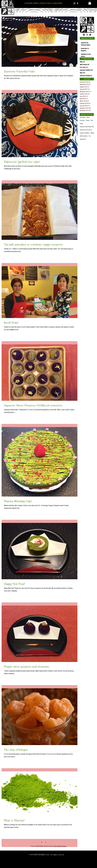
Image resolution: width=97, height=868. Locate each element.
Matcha (92, 133)
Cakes (88, 117)
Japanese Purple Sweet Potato (87, 127)
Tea (90, 136)
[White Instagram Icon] (74, 3)
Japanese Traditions (85, 133)
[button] (34, 10)
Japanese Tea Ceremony (86, 130)
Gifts (92, 120)
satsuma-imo (83, 139)
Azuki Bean (83, 117)
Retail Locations (84, 136)
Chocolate (82, 120)
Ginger (81, 124)
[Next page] (46, 842)
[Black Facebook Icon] (87, 35)
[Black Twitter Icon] (90, 35)
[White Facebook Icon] (78, 3)
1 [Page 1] (37, 842)
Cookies (88, 120)
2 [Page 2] (42, 842)
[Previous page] (33, 842)
